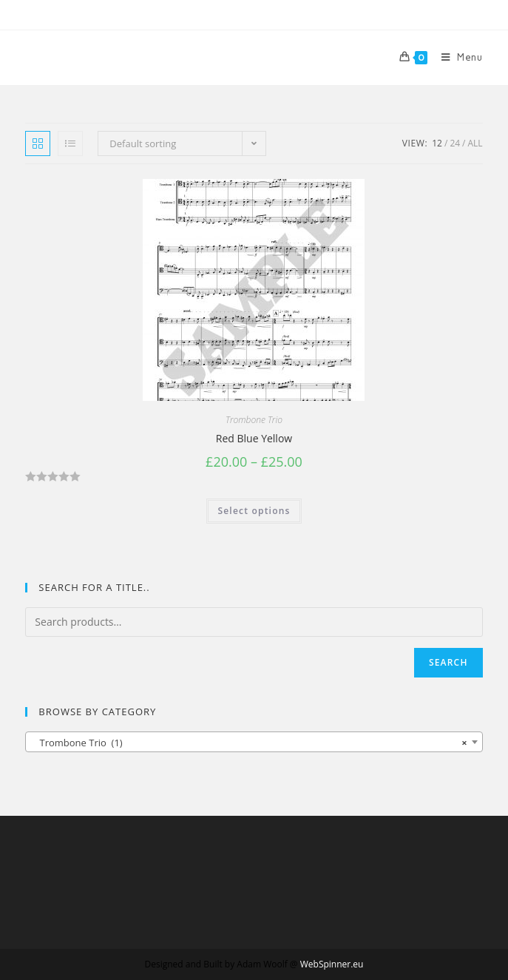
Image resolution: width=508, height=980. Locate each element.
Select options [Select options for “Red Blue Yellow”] (254, 511)
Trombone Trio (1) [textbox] (249, 743)
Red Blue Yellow (254, 438)
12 (437, 143)
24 (455, 143)
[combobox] (254, 742)
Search (448, 662)
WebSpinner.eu (332, 964)
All (475, 143)
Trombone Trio (254, 420)
